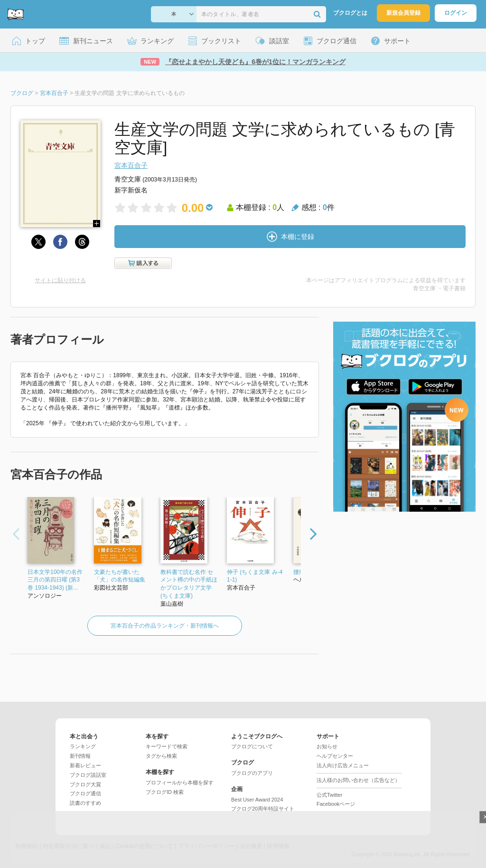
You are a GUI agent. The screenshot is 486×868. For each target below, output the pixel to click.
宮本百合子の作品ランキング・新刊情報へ (165, 626)
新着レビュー (85, 765)
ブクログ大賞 (85, 784)
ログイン (456, 13)
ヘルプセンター (335, 756)
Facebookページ (336, 804)
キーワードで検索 (167, 746)
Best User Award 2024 (257, 800)
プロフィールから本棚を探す (180, 782)
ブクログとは (350, 13)
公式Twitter (329, 795)
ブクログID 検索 (165, 792)
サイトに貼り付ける (60, 280)
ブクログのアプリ (252, 773)
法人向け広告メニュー (343, 765)
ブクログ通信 (85, 793)
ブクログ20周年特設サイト (263, 809)
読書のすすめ (85, 803)
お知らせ (327, 746)
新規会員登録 (403, 13)
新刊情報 (80, 756)
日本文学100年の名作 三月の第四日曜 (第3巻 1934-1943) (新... (55, 580)
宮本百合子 (131, 165)
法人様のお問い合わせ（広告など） (358, 780)
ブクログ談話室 (88, 775)
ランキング (83, 746)
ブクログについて (252, 746)
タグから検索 (161, 756)
